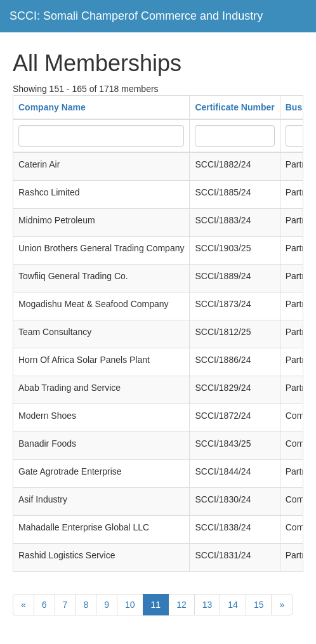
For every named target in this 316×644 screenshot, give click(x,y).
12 (181, 605)
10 (130, 605)
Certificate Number (234, 107)
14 (233, 605)
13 (207, 605)
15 (259, 605)
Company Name (52, 107)
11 (156, 605)
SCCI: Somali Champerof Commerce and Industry (136, 16)
